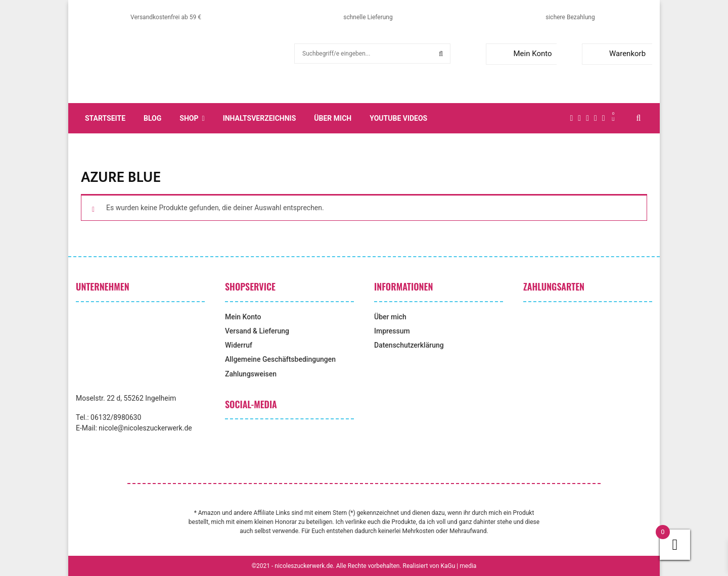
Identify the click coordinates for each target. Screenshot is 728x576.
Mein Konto (521, 54)
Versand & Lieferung (257, 331)
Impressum (392, 331)
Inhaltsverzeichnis (260, 118)
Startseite (105, 118)
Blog (152, 118)
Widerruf (239, 345)
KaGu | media (459, 566)
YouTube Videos (398, 118)
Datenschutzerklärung (409, 345)
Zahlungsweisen (251, 374)
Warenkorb (616, 54)
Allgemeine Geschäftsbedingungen (280, 359)
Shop (189, 118)
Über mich (333, 118)
